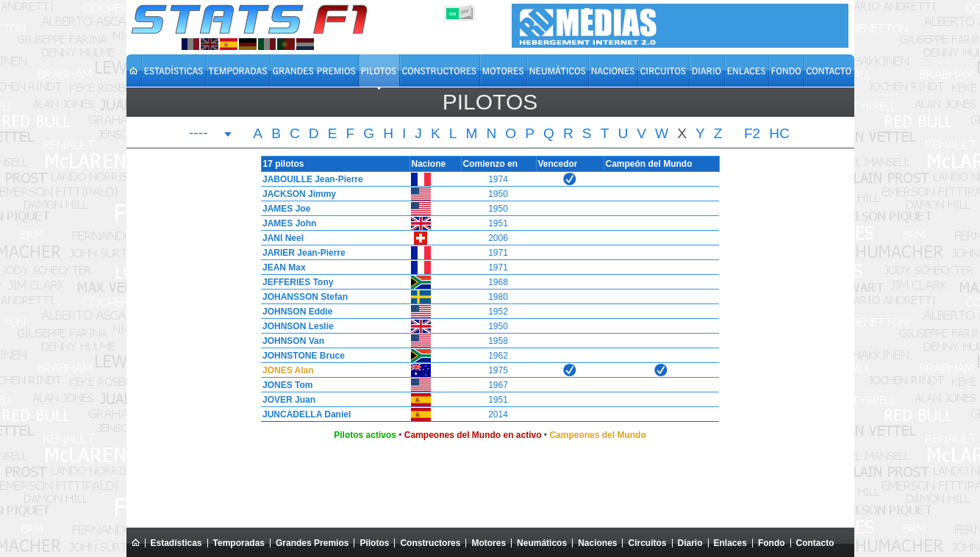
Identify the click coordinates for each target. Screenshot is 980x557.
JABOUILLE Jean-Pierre (309, 179)
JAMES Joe (283, 209)
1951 (498, 223)
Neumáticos (542, 543)
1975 (498, 370)
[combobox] (211, 134)
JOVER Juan (285, 400)
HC (779, 134)
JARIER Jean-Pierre (300, 253)
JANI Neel (279, 238)
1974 (498, 179)
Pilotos (374, 543)
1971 (498, 253)
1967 (498, 385)
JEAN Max (280, 267)
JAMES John (286, 223)
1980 (498, 297)
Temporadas (239, 543)
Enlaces (730, 543)
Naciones (597, 543)
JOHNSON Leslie (294, 326)
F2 (752, 134)
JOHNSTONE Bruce (300, 356)
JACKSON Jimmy (296, 194)
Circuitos (647, 543)
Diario (690, 543)
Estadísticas (176, 543)
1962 (498, 356)
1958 (498, 341)
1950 (498, 194)
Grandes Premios (312, 543)
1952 (498, 312)
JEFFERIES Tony (294, 282)
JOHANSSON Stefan (301, 297)
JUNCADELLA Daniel (303, 414)
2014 (498, 414)
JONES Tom (284, 385)
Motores (489, 543)
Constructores (430, 543)
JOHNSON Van (290, 341)
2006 (498, 238)
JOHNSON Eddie (294, 312)
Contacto (815, 543)
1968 (498, 282)
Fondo (772, 543)
